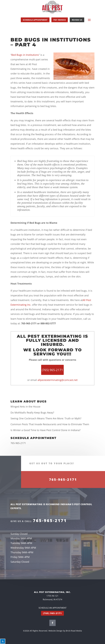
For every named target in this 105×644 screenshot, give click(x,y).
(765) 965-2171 (52, 613)
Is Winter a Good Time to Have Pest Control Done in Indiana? (46, 430)
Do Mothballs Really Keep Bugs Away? (32, 413)
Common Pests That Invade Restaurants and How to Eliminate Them (50, 424)
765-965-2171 (18, 443)
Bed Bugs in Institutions (25, 55)
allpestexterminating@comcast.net (58, 380)
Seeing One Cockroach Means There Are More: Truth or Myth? (46, 418)
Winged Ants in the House (25, 407)
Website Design (56, 631)
